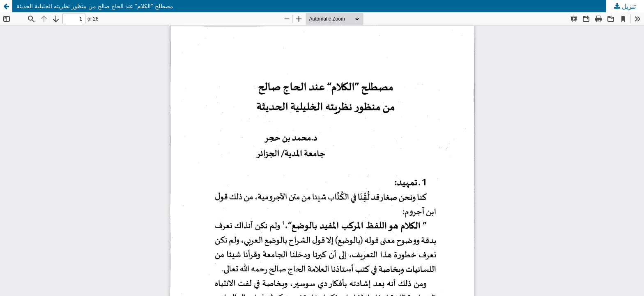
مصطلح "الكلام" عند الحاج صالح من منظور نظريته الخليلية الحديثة (95, 6)
